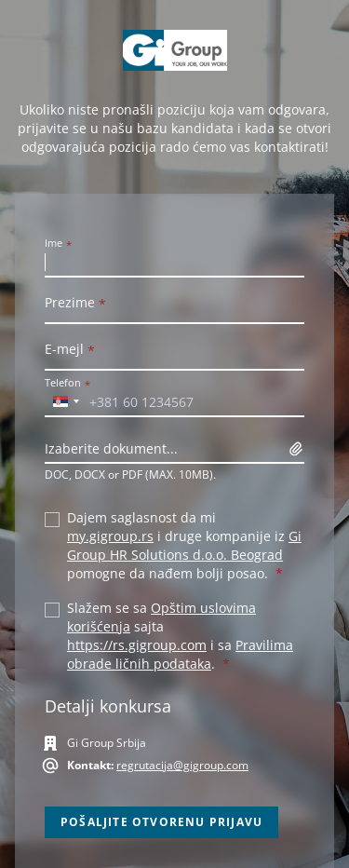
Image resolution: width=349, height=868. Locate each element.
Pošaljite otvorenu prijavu (161, 822)
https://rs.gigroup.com (137, 645)
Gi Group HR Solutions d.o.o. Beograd (184, 545)
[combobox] (65, 401)
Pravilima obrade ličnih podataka (180, 654)
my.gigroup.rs (110, 536)
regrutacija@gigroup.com (182, 765)
